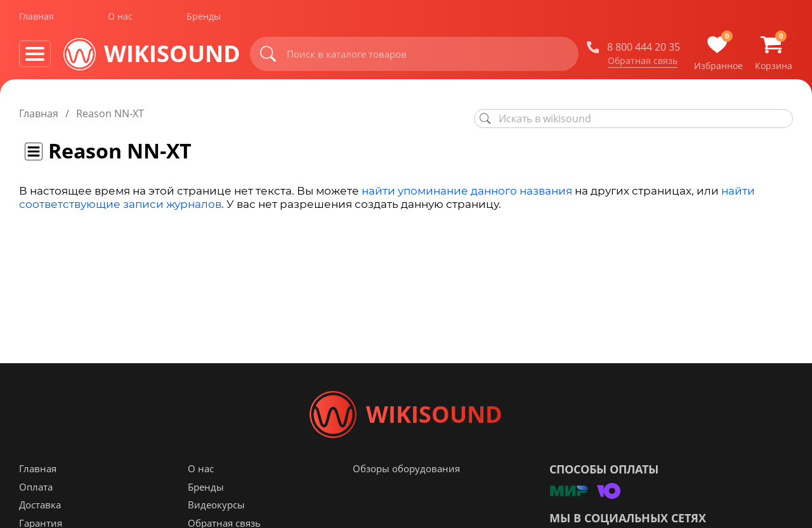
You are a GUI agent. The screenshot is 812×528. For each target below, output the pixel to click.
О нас (120, 18)
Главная (36, 18)
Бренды (204, 18)
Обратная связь (643, 63)
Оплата (36, 492)
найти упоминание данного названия (467, 191)
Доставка (40, 510)
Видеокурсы (216, 510)
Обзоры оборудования (406, 473)
